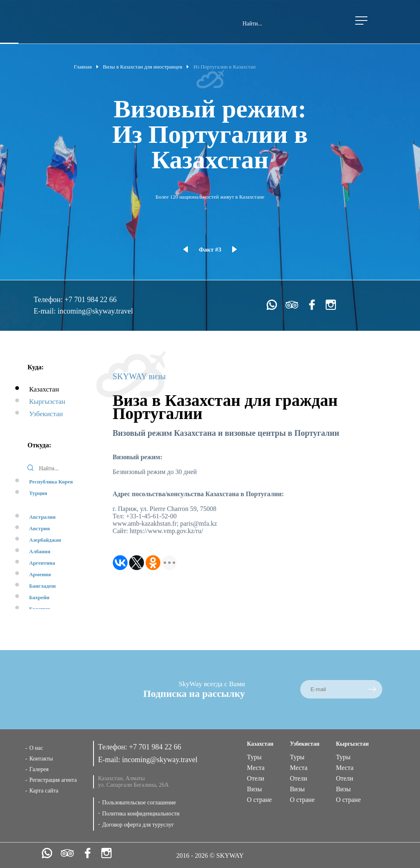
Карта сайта (44, 791)
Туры (254, 757)
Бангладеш (42, 586)
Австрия (40, 528)
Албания (40, 551)
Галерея (39, 769)
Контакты (41, 759)
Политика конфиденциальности (141, 814)
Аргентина (42, 563)
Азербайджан (45, 540)
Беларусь (40, 609)
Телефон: (49, 300)
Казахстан (44, 389)
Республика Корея (51, 482)
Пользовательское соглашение (139, 803)
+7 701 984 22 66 (90, 300)
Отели (256, 778)
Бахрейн (39, 597)
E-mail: (46, 311)
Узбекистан (46, 414)
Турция (38, 493)
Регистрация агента (53, 780)
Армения (40, 574)
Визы (254, 789)
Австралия (42, 517)
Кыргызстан (47, 402)
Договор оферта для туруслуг (138, 825)
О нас (36, 748)
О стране (259, 800)
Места (256, 768)
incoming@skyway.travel (95, 311)
